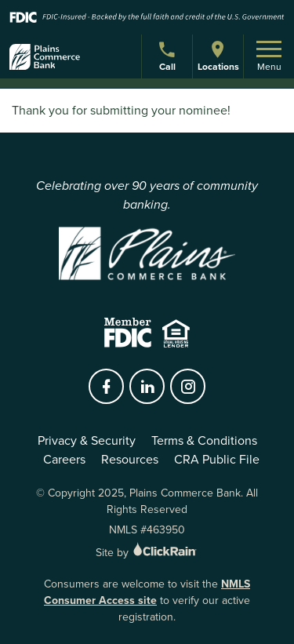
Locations (218, 56)
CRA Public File (217, 459)
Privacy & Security (87, 440)
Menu (269, 57)
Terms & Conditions (204, 440)
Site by (147, 553)
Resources (130, 459)
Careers (64, 459)
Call (169, 58)
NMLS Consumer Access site (147, 592)
